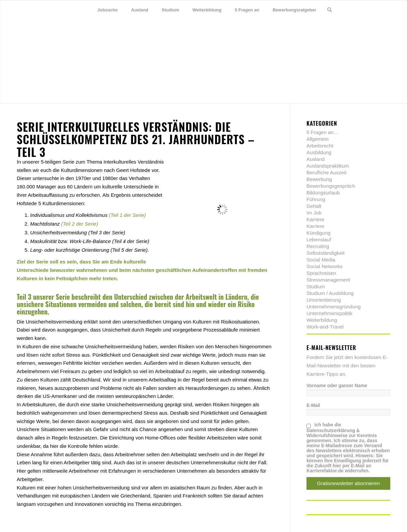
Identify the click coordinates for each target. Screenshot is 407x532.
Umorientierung (324, 300)
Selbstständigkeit (325, 253)
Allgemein (318, 139)
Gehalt (314, 206)
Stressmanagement (328, 280)
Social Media (321, 260)
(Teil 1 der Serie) (127, 215)
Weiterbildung (322, 320)
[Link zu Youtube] (385, 10)
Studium (316, 286)
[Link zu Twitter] (355, 10)
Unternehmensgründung (334, 307)
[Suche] (329, 10)
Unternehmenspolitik (329, 313)
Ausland (316, 159)
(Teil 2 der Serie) (80, 224)
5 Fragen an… (323, 132)
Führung (316, 199)
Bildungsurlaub (323, 193)
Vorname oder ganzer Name (337, 386)
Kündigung (319, 233)
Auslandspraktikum (328, 166)
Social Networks (325, 266)
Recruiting (318, 246)
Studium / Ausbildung (330, 293)
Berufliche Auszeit (326, 172)
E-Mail (313, 405)
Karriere (315, 219)
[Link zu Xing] (375, 10)
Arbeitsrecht (320, 146)
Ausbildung (319, 152)
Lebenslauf (319, 240)
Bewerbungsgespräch (331, 186)
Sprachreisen (321, 273)
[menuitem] (108, 10)
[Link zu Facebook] (365, 10)
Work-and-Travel (325, 327)
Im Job (314, 213)
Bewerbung (319, 179)
